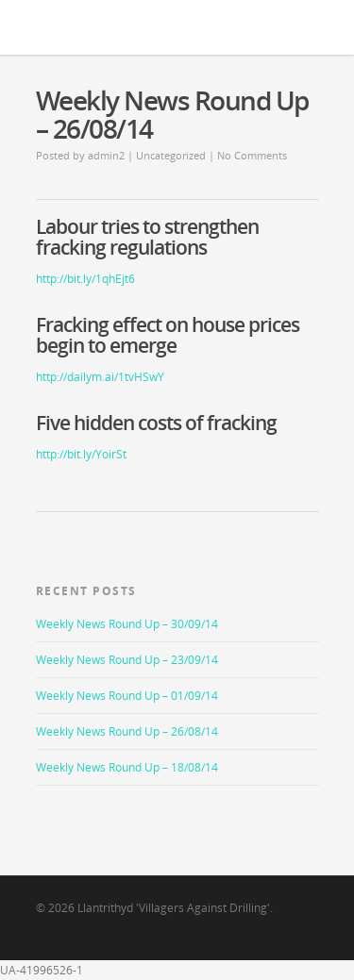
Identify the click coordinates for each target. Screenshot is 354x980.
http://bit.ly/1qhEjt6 (85, 279)
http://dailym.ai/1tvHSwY (100, 377)
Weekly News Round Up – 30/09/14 (127, 624)
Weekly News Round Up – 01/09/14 (127, 696)
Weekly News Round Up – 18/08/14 (127, 767)
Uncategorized (171, 155)
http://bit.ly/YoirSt (81, 454)
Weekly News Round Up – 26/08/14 (127, 731)
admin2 (106, 155)
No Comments (252, 155)
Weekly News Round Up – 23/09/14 (127, 660)
